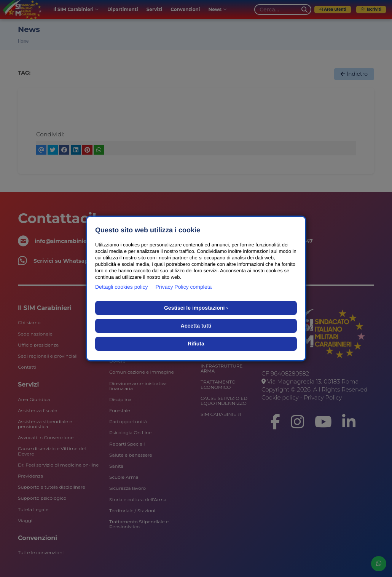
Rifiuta (196, 344)
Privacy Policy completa (184, 287)
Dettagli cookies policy (122, 287)
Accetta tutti (196, 326)
